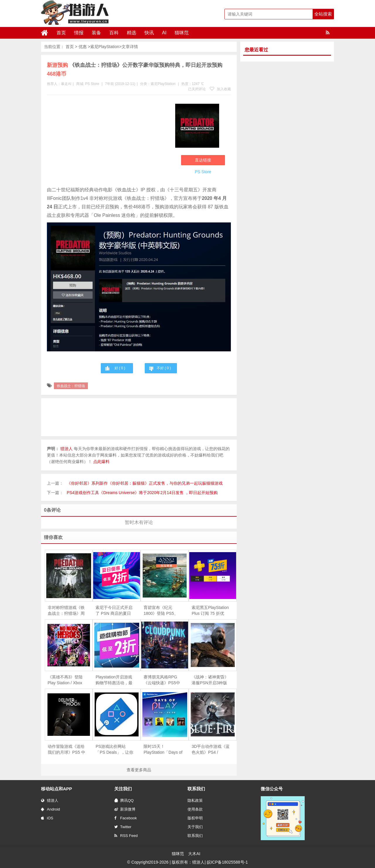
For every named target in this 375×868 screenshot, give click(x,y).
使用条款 (195, 809)
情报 (79, 33)
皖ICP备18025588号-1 (227, 862)
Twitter (123, 827)
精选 (132, 33)
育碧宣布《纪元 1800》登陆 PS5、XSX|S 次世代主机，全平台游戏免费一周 (162, 611)
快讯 (149, 33)
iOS (47, 818)
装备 (96, 33)
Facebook (126, 818)
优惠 (83, 47)
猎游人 (50, 800)
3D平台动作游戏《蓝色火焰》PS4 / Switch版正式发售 (211, 750)
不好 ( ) (164, 368)
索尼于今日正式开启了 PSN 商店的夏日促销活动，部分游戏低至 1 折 (114, 611)
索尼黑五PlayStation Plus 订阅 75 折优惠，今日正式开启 (210, 611)
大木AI (194, 854)
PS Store (92, 84)
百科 (114, 33)
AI (164, 33)
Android (51, 809)
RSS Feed (126, 836)
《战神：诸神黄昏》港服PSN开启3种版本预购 (210, 680)
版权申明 (195, 818)
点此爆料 (101, 462)
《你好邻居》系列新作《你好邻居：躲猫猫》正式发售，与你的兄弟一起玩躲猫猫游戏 (145, 483)
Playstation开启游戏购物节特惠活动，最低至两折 (114, 680)
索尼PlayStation (105, 47)
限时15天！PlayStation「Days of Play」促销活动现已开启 (163, 750)
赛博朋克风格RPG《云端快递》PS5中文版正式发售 (162, 680)
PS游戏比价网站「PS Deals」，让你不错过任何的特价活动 (114, 750)
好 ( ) (120, 368)
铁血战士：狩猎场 (71, 386)
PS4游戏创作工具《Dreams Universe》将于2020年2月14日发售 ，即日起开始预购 (142, 493)
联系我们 (195, 836)
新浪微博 (125, 809)
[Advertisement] (108, 142)
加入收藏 (220, 89)
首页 (61, 33)
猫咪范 (182, 33)
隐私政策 (195, 800)
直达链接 (203, 160)
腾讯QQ (124, 800)
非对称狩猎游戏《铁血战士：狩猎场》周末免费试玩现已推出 (66, 611)
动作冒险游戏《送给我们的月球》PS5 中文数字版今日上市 (67, 750)
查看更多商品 (139, 770)
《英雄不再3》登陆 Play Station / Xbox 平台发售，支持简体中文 (66, 680)
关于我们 (195, 827)
